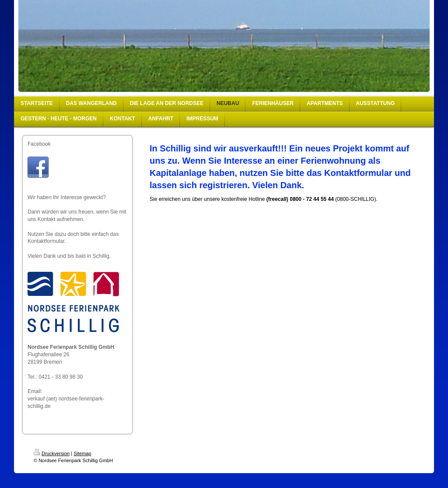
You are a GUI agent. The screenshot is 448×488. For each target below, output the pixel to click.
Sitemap (82, 453)
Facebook (39, 144)
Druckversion (52, 453)
